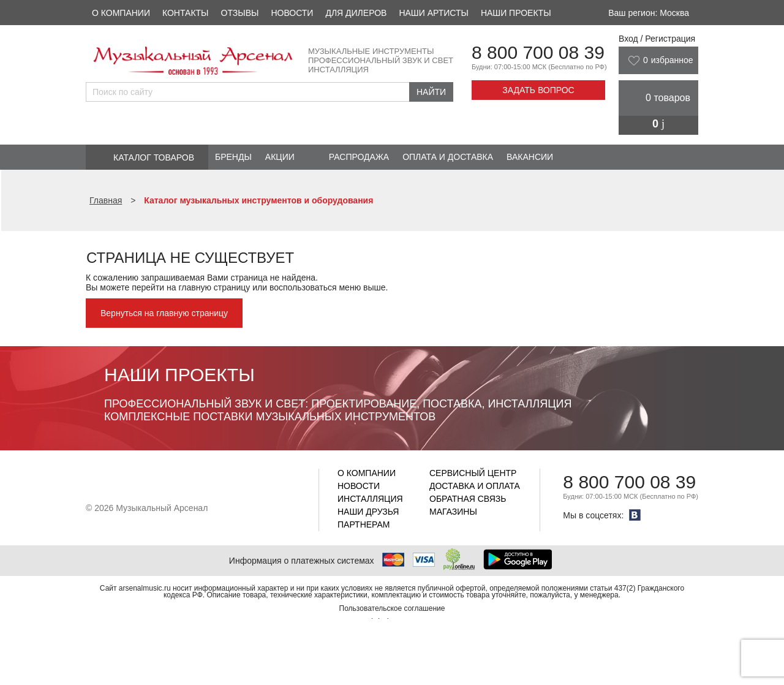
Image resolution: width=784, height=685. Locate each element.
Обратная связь (468, 499)
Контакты (186, 13)
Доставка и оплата (475, 486)
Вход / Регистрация (657, 39)
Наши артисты (433, 13)
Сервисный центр (473, 473)
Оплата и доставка (448, 157)
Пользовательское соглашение (392, 608)
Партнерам (364, 524)
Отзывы (240, 13)
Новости (292, 13)
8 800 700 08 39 (538, 52)
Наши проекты (516, 13)
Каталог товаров (154, 157)
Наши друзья (368, 512)
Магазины (453, 512)
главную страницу (214, 287)
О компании (121, 13)
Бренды (233, 157)
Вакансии (530, 157)
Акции (280, 157)
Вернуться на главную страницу (164, 313)
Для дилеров (356, 13)
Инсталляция (370, 499)
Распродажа (359, 157)
